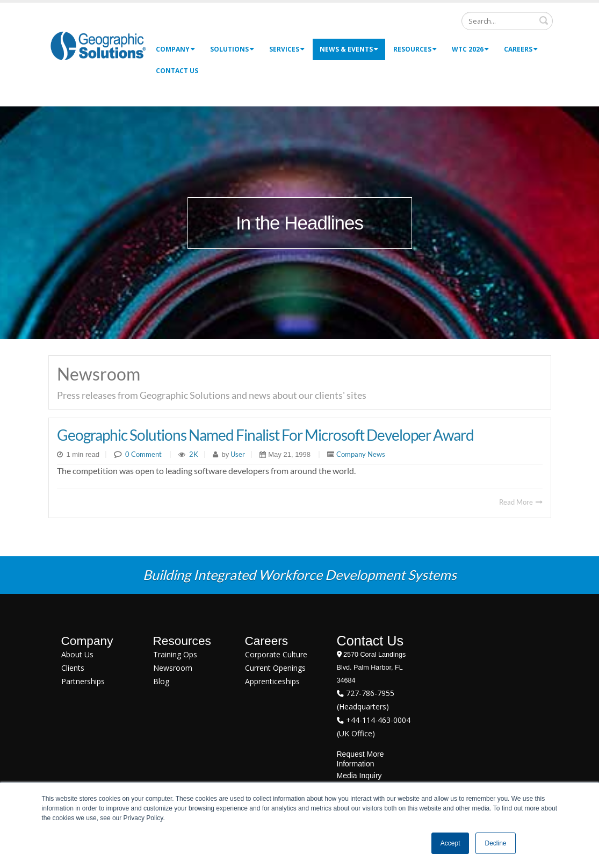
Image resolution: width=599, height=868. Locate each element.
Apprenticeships (272, 681)
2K (194, 454)
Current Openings (275, 668)
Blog (161, 681)
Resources (415, 49)
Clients (73, 668)
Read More (521, 502)
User (237, 454)
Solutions (232, 49)
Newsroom (173, 668)
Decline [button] (495, 843)
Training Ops (175, 654)
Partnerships (83, 681)
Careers (521, 49)
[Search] (507, 21)
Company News (361, 454)
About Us (77, 654)
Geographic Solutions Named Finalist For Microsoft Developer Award (265, 435)
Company (175, 49)
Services (287, 49)
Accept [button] (450, 843)
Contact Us (177, 71)
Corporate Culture (276, 654)
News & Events (349, 49)
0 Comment (143, 454)
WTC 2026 (470, 49)
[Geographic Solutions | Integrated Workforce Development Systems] (98, 45)
